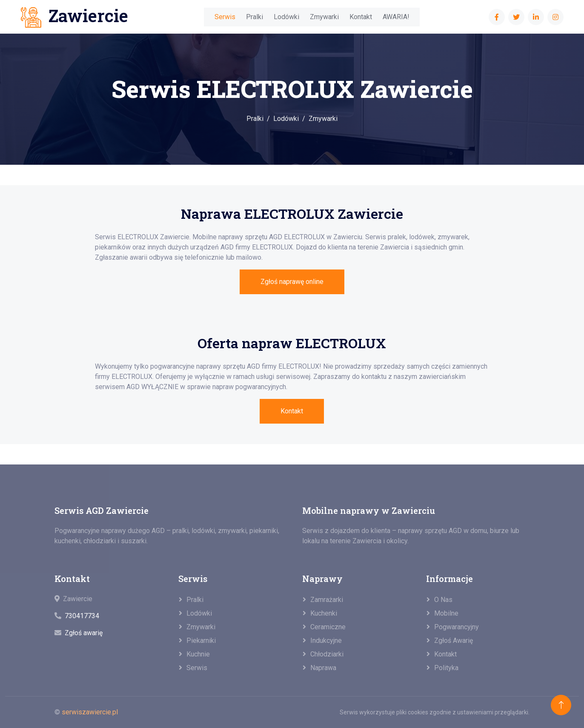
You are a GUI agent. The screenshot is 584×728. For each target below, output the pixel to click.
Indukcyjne (326, 641)
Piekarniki (201, 641)
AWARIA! (396, 17)
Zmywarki (324, 17)
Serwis (225, 17)
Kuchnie (198, 654)
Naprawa (323, 668)
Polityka (446, 668)
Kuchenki (324, 613)
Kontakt (361, 17)
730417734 (82, 616)
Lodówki (286, 17)
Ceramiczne (328, 627)
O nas (443, 600)
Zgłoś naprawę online (292, 282)
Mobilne (446, 613)
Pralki (255, 17)
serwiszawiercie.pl (90, 712)
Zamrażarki (327, 600)
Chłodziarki (327, 654)
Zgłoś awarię (84, 633)
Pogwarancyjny (457, 627)
